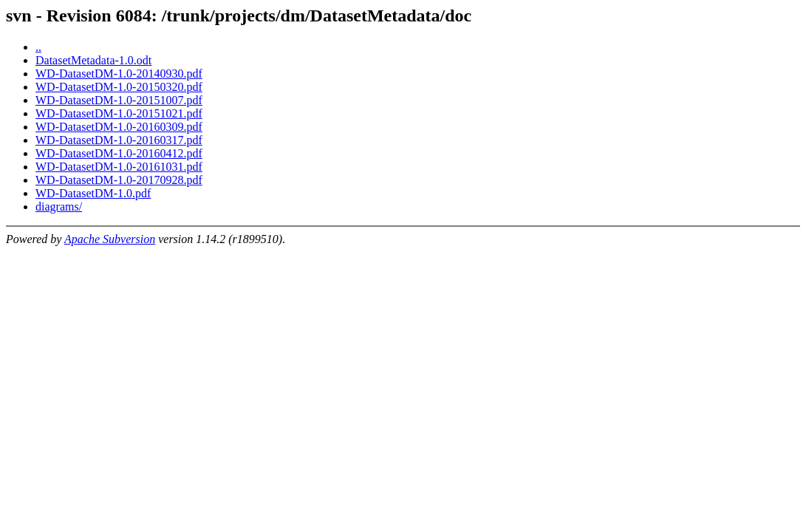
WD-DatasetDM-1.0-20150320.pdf (119, 87)
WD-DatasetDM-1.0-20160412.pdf (119, 153)
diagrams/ (59, 207)
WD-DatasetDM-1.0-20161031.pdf (119, 167)
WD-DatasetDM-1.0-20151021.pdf (119, 113)
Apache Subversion (110, 239)
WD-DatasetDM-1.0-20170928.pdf (119, 180)
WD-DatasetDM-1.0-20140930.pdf (119, 74)
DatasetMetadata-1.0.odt (93, 60)
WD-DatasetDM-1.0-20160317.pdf (119, 140)
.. (38, 47)
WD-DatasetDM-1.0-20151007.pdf (119, 100)
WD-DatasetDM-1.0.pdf (93, 193)
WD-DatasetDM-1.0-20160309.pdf (119, 127)
